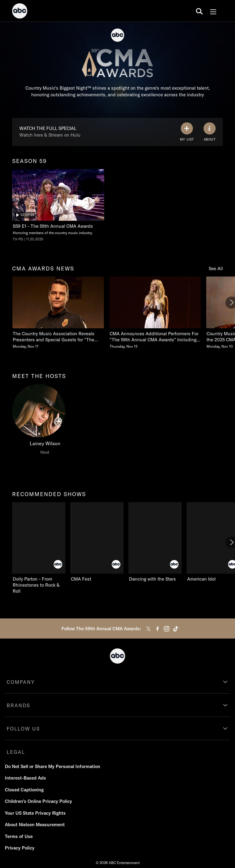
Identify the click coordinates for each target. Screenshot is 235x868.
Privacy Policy (20, 848)
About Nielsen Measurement (35, 825)
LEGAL (16, 752)
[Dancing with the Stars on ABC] (155, 542)
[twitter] (148, 629)
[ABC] (20, 12)
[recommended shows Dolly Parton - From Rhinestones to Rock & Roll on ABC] (39, 548)
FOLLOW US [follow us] (23, 729)
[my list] (187, 132)
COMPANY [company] (21, 682)
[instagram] (167, 629)
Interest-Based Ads (25, 778)
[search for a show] (199, 11)
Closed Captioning (24, 790)
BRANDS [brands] (18, 705)
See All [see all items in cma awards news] (216, 268)
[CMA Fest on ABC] (97, 542)
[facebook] (157, 629)
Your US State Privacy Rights (35, 813)
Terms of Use (19, 836)
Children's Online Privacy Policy (38, 801)
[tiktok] (176, 629)
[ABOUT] (210, 132)
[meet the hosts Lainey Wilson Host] (45, 421)
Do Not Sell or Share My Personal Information (53, 766)
